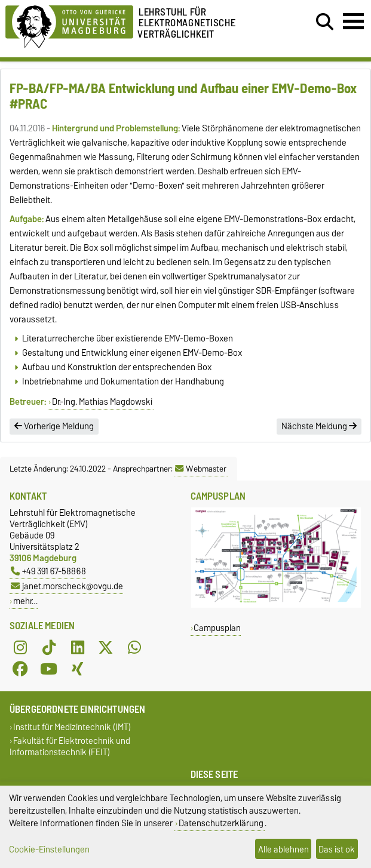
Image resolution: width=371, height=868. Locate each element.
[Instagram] (20, 647)
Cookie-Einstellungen (49, 849)
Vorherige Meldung (54, 426)
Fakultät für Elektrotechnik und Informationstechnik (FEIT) (70, 746)
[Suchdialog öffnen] (325, 22)
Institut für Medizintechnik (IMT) (72, 727)
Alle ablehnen (283, 849)
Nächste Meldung (319, 426)
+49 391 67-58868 (48, 571)
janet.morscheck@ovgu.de (67, 586)
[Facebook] (20, 669)
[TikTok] (49, 647)
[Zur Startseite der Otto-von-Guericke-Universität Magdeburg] (69, 25)
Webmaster (201, 469)
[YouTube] (49, 669)
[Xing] (78, 669)
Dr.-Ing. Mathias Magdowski (102, 402)
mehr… (25, 601)
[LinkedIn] (78, 647)
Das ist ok (337, 849)
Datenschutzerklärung (221, 823)
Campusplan (217, 628)
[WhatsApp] (134, 647)
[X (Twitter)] (106, 647)
